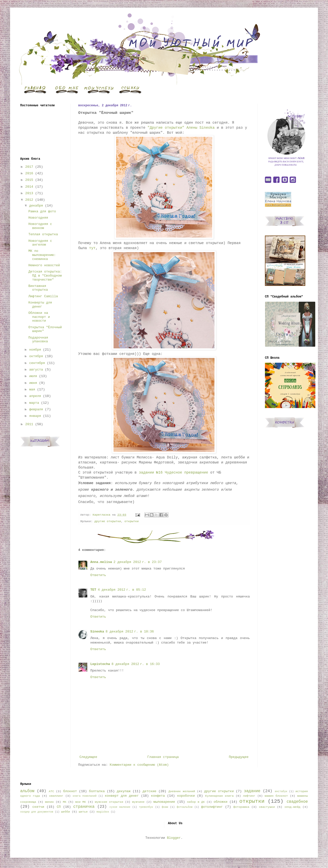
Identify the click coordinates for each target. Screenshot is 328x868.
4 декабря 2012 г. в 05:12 (122, 590)
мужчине (138, 802)
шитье (83, 812)
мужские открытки (109, 802)
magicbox (103, 812)
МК (65, 802)
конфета (158, 796)
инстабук (281, 791)
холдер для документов (37, 812)
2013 (29, 193)
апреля (35, 396)
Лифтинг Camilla (43, 296)
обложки (221, 802)
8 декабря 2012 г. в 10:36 (130, 632)
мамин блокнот (276, 796)
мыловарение (164, 802)
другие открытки (108, 521)
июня (33, 383)
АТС (51, 791)
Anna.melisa (101, 562)
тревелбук (146, 807)
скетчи (38, 807)
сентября (37, 363)
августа (36, 370)
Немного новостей (44, 265)
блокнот (70, 791)
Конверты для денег (40, 305)
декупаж (124, 791)
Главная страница (163, 757)
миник (49, 802)
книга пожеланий (85, 796)
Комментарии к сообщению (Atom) (139, 765)
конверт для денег (122, 796)
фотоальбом (184, 807)
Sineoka (97, 632)
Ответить (98, 575)
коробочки (186, 796)
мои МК (80, 802)
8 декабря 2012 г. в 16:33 (136, 664)
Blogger (174, 838)
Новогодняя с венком (40, 226)
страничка (84, 807)
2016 (29, 173)
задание (252, 791)
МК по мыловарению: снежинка (42, 255)
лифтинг (249, 796)
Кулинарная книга (219, 796)
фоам (165, 807)
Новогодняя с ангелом (40, 243)
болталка (97, 791)
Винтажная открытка (38, 288)
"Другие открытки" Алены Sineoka (181, 128)
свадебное (297, 802)
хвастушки (267, 807)
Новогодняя (38, 218)
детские (149, 791)
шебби (65, 812)
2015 (29, 180)
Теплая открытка (43, 234)
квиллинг (56, 796)
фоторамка (241, 807)
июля (33, 376)
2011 (29, 424)
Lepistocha (100, 664)
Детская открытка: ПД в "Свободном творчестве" (45, 276)
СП (59, 807)
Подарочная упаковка (38, 340)
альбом (27, 791)
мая (32, 390)
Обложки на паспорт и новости (39, 317)
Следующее (88, 757)
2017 (29, 167)
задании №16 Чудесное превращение (173, 473)
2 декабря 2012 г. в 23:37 (138, 562)
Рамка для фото (42, 211)
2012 (29, 200)
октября (36, 356)
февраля (36, 409)
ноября (35, 350)
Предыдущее (239, 757)
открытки (131, 521)
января (35, 416)
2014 (29, 187)
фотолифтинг (212, 807)
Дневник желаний (182, 791)
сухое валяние (120, 807)
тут (92, 248)
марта (34, 403)
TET (93, 590)
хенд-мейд (292, 807)
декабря (36, 206)
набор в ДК (196, 802)
